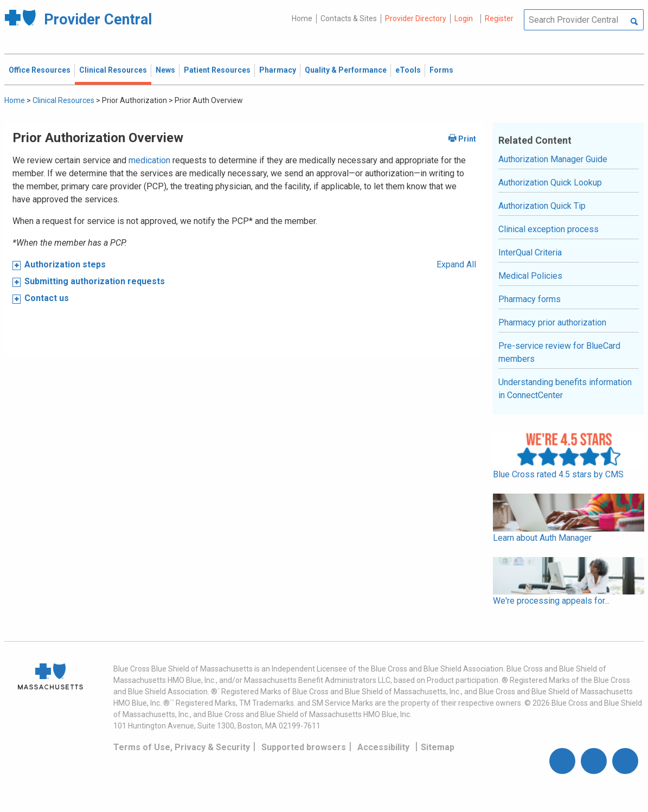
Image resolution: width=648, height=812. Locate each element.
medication (149, 160)
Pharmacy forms (530, 299)
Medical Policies (530, 276)
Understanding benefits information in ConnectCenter (565, 389)
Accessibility (383, 747)
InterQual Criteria (530, 252)
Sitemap (438, 747)
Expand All (456, 264)
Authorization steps (65, 264)
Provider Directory (416, 18)
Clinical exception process (548, 229)
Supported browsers (304, 747)
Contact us (47, 298)
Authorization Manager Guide (553, 159)
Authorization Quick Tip (542, 206)
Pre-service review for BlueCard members (559, 352)
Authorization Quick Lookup (550, 183)
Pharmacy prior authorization (552, 322)
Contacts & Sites (349, 18)
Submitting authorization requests (95, 281)
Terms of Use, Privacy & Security (182, 747)
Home (302, 18)
